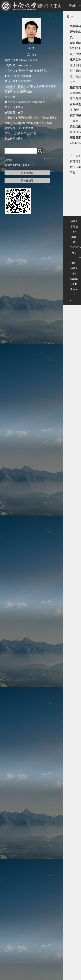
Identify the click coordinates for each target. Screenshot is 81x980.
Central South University (74, 289)
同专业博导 (27, 173)
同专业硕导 (27, 181)
